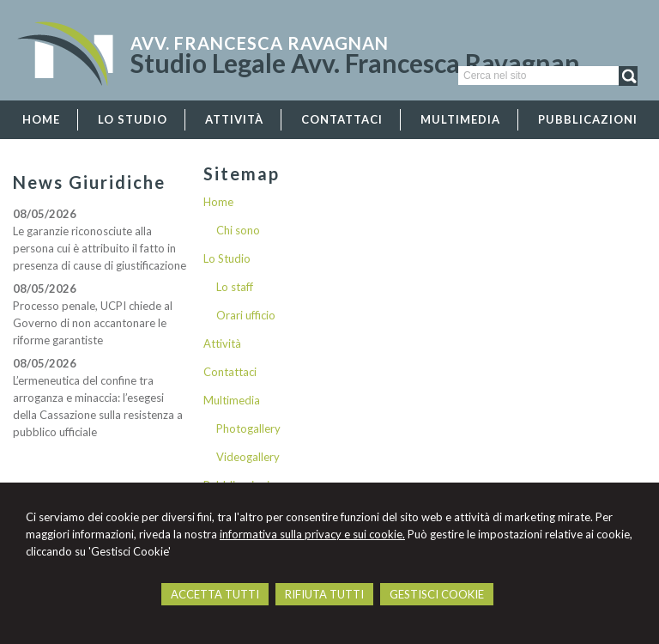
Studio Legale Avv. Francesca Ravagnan (355, 63)
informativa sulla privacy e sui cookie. (312, 534)
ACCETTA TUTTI (215, 594)
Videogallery (248, 457)
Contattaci (230, 372)
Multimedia (232, 400)
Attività (222, 343)
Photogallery (248, 428)
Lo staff (235, 287)
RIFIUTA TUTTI (324, 594)
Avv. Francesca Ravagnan (260, 43)
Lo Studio (227, 258)
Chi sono (238, 230)
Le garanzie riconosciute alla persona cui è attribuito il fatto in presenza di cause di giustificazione (100, 248)
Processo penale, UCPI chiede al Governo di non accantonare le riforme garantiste (93, 323)
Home (218, 202)
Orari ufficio (246, 315)
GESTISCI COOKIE (437, 594)
